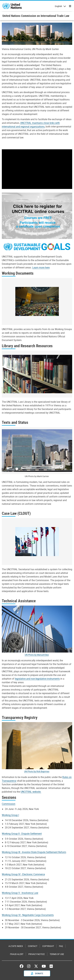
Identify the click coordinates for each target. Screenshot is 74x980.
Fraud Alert (17, 954)
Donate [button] (37, 973)
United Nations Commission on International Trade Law (36, 16)
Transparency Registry (20, 717)
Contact (33, 946)
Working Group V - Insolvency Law (20, 893)
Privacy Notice (37, 954)
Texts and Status (15, 422)
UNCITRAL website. (31, 792)
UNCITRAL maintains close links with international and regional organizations (31, 125)
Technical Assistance (19, 601)
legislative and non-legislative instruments (37, 679)
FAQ (61, 946)
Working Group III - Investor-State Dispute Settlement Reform (34, 852)
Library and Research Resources (27, 346)
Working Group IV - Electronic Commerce (23, 874)
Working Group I (10, 815)
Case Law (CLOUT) (16, 513)
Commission (9, 804)
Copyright (48, 946)
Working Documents (18, 273)
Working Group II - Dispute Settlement (22, 834)
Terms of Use (57, 954)
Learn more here (41, 267)
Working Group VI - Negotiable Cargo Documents (28, 915)
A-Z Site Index (16, 946)
